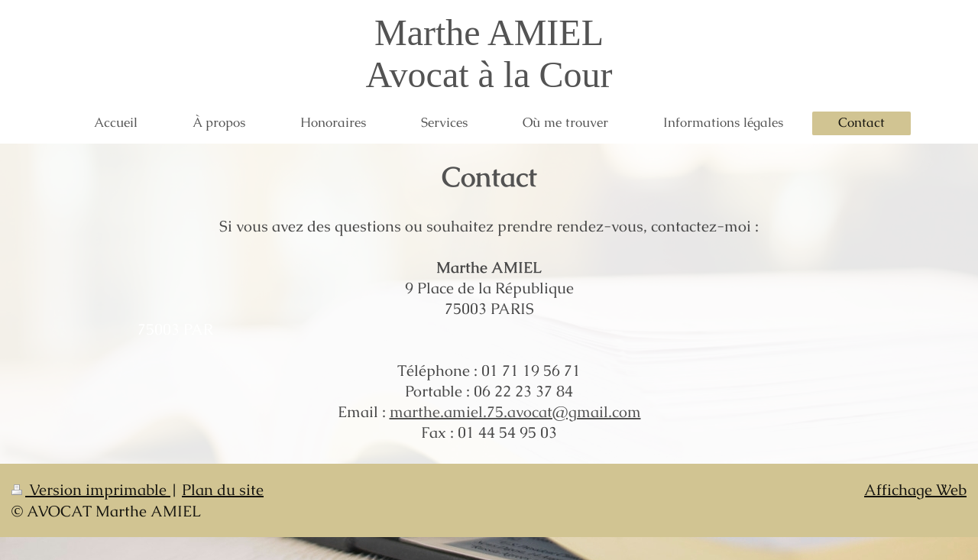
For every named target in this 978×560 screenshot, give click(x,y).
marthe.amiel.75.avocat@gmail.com (515, 412)
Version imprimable (91, 490)
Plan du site (223, 490)
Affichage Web (915, 490)
